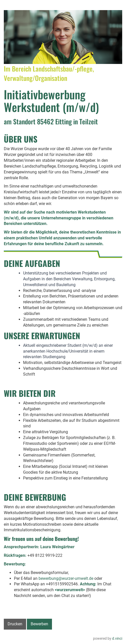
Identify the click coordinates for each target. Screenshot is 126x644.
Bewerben (39, 624)
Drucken (15, 624)
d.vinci (117, 638)
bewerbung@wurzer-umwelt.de (66, 578)
